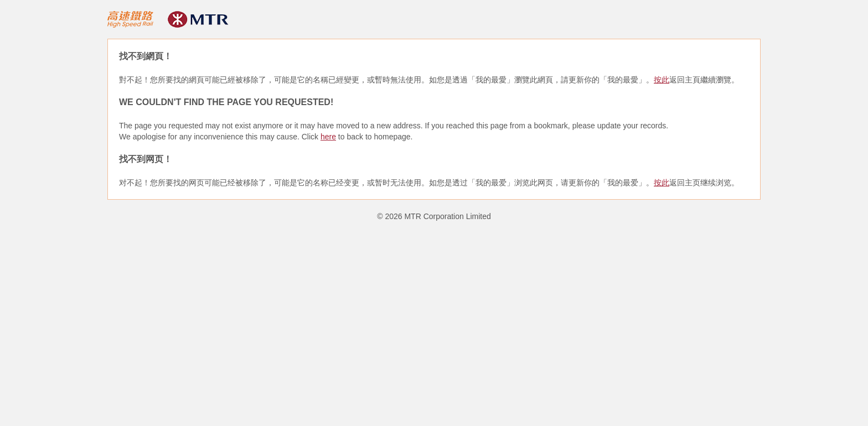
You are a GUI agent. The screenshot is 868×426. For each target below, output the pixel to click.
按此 (662, 80)
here (328, 137)
